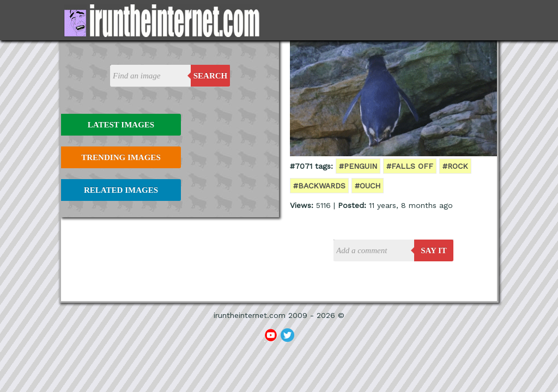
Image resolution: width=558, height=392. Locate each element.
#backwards (319, 186)
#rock (455, 166)
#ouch (368, 186)
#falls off (410, 166)
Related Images (121, 190)
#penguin (358, 166)
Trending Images (121, 157)
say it (434, 250)
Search (211, 76)
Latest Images (121, 125)
